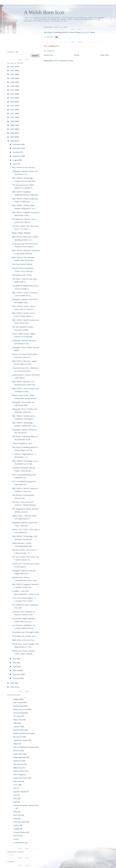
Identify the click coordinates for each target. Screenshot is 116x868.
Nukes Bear (18, 754)
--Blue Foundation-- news (22, 443)
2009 (12, 121)
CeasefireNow (19, 842)
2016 (12, 94)
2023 (12, 66)
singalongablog (19, 757)
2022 (12, 70)
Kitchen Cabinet (20, 792)
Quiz (15, 802)
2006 (12, 133)
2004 (12, 141)
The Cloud (17, 702)
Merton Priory (19, 771)
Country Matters (20, 832)
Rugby (16, 699)
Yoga (15, 744)
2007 (12, 129)
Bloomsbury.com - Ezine (22, 275)
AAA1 (16, 785)
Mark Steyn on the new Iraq (23, 640)
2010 (12, 117)
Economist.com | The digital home (26, 632)
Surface (16, 825)
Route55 (17, 750)
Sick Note (17, 815)
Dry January (18, 764)
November (17, 148)
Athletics (17, 727)
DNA (15, 798)
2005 (12, 137)
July (15, 164)
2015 (12, 98)
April (15, 666)
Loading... (11, 855)
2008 (12, 125)
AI (14, 839)
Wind (15, 819)
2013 (12, 106)
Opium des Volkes (20, 740)
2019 (12, 82)
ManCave (17, 768)
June (15, 659)
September (17, 156)
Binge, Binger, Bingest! (21, 233)
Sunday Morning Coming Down (26, 805)
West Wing (18, 774)
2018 (12, 86)
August (16, 160)
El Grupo (17, 716)
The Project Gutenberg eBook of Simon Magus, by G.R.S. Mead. (69, 32)
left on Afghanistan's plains (24, 747)
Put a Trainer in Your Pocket (23, 167)
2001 (12, 687)
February (16, 674)
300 (15, 788)
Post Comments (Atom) (64, 61)
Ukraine (16, 836)
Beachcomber (19, 730)
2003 (12, 683)
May (15, 663)
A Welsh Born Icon (44, 12)
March (15, 670)
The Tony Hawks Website (22, 264)
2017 (12, 90)
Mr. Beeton (18, 737)
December (17, 144)
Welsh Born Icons (20, 709)
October (16, 152)
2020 (12, 78)
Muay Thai (18, 720)
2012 (12, 110)
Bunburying (18, 706)
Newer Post (48, 55)
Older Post (105, 55)
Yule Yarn (17, 781)
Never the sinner (20, 822)
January (16, 678)
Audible (16, 829)
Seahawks (17, 761)
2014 (12, 102)
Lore (15, 795)
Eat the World (19, 713)
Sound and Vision (20, 778)
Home (77, 55)
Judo (15, 723)
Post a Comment (49, 51)
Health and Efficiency (22, 733)
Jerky (15, 812)
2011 (12, 113)
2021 (12, 74)
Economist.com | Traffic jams (24, 636)
